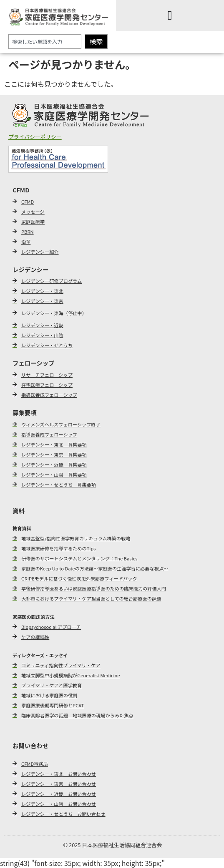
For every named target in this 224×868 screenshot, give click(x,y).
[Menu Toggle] (170, 15)
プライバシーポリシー (35, 137)
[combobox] (45, 42)
